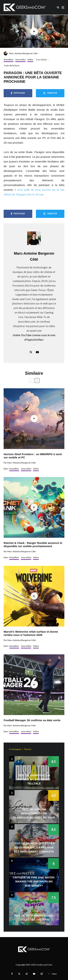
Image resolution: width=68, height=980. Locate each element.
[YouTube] (34, 974)
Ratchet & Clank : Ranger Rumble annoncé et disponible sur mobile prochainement (33, 545)
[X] (19, 974)
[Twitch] (42, 974)
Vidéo (30, 59)
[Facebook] (12, 974)
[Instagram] (27, 974)
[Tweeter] (50, 93)
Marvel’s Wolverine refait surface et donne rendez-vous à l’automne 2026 (31, 633)
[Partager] (18, 93)
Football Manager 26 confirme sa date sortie (32, 720)
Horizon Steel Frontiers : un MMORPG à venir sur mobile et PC (33, 456)
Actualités (9, 59)
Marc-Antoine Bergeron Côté (23, 53)
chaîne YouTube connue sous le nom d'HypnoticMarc (34, 337)
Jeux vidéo (20, 59)
